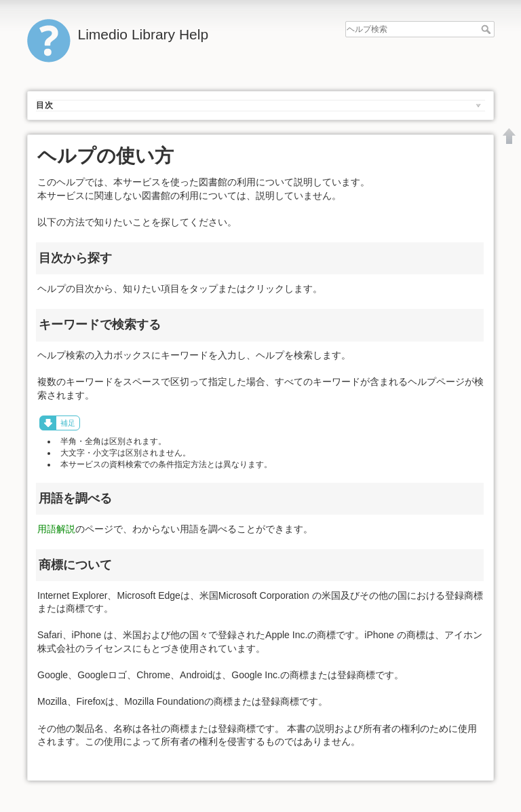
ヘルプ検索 (487, 29)
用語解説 (56, 529)
